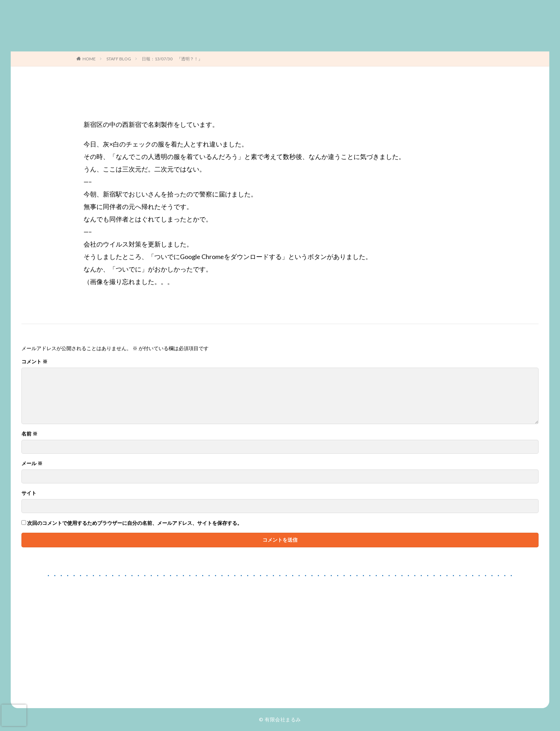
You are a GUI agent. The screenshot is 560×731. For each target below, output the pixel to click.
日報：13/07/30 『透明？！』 (172, 59)
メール (32, 463)
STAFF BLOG (119, 59)
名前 (29, 434)
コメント (34, 362)
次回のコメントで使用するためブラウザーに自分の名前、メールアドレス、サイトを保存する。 (135, 523)
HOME (89, 59)
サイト (29, 493)
